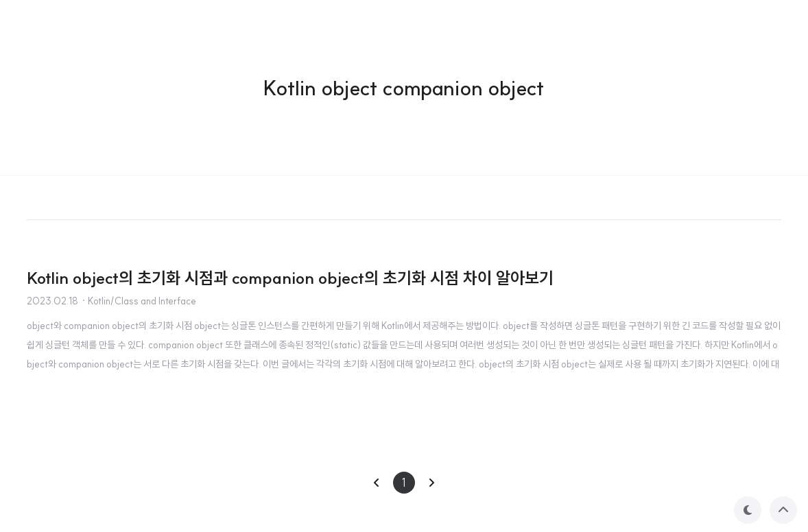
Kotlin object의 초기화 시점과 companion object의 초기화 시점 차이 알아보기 (290, 278)
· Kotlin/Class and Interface (139, 301)
